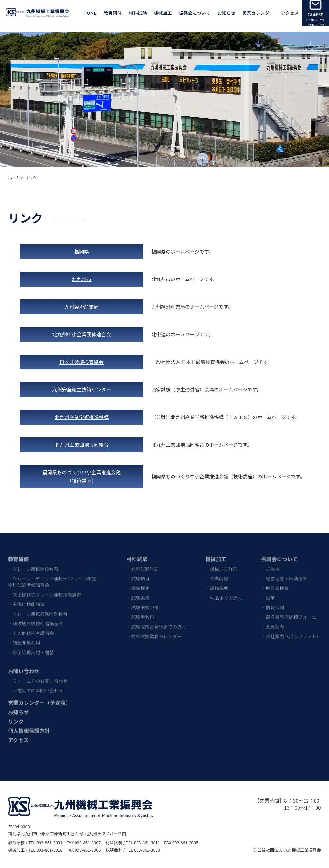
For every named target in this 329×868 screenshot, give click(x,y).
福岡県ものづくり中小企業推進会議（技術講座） (82, 476)
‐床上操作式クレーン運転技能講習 (45, 591)
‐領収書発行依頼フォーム (289, 613)
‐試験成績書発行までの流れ (156, 623)
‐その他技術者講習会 (31, 629)
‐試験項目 (138, 575)
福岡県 (82, 251)
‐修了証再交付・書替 (31, 649)
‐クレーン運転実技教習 (33, 565)
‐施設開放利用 (24, 639)
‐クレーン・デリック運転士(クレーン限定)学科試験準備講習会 (53, 578)
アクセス (290, 13)
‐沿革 (268, 594)
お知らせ (226, 13)
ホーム (14, 178)
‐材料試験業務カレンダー (154, 632)
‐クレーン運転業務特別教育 (38, 610)
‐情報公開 (273, 604)
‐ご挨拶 (270, 565)
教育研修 (18, 555)
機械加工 (216, 555)
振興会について (195, 13)
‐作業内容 (217, 575)
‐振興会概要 (275, 584)
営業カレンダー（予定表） (40, 699)
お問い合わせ (24, 667)
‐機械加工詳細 (221, 565)
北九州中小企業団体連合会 (82, 334)
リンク (16, 718)
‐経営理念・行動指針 (284, 575)
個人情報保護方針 (29, 727)
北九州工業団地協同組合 (82, 445)
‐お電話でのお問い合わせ (36, 687)
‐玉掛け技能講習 (26, 600)
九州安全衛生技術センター (82, 389)
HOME (90, 13)
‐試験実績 (138, 594)
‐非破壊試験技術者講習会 (36, 620)
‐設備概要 (138, 584)
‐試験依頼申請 (143, 604)
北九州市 (81, 279)
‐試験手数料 (140, 613)
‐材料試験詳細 (143, 565)
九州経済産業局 (82, 307)
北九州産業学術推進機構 (82, 417)
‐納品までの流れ (224, 594)
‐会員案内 (273, 623)
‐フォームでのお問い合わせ (38, 677)
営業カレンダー (258, 13)
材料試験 (137, 555)
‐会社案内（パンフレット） (291, 632)
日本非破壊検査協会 (82, 362)
